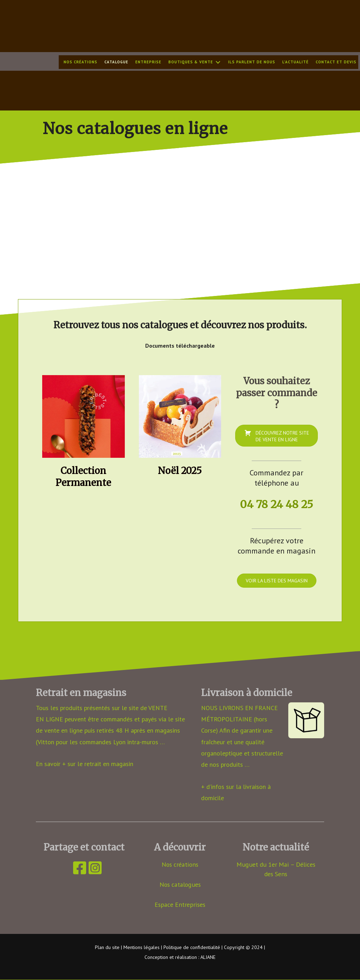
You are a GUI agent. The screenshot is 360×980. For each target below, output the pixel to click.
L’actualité (295, 62)
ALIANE (208, 957)
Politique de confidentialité (192, 947)
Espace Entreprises (180, 904)
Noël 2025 (180, 471)
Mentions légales (142, 947)
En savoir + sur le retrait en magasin (85, 763)
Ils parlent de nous (252, 62)
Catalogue (116, 62)
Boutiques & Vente (191, 62)
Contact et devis (336, 62)
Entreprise (148, 62)
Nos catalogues (180, 884)
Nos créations (81, 62)
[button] (218, 62)
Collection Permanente (83, 477)
